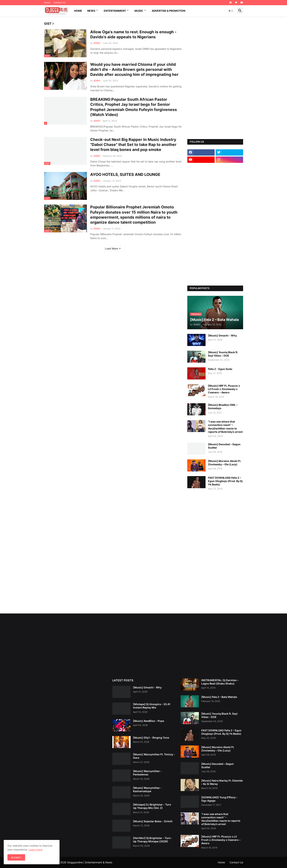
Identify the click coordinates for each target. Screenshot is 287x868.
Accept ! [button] (16, 857)
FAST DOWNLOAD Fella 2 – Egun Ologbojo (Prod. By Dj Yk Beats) (225, 481)
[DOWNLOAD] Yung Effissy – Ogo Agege (219, 799)
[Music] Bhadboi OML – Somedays (223, 406)
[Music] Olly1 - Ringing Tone (151, 738)
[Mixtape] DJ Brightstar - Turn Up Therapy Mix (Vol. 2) (152, 806)
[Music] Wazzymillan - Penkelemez (147, 773)
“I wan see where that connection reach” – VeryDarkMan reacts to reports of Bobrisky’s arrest (225, 427)
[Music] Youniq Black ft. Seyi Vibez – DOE (223, 354)
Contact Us (59, 3)
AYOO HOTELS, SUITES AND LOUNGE (125, 174)
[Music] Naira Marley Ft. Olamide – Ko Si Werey (222, 782)
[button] (231, 11)
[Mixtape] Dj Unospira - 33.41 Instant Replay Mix (152, 706)
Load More (111, 248)
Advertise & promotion (169, 11)
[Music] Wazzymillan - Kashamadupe (147, 789)
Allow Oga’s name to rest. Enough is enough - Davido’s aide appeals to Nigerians (133, 34)
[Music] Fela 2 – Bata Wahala (219, 697)
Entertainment (115, 11)
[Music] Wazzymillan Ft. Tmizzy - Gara (154, 756)
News (91, 11)
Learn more (36, 850)
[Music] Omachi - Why (222, 335)
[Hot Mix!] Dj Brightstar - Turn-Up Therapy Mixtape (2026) (152, 840)
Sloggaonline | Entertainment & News (90, 862)
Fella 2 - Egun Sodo (220, 369)
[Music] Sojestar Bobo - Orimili (153, 821)
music (139, 11)
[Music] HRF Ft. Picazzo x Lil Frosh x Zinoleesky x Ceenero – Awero (224, 389)
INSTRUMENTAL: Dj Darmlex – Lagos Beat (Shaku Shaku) (220, 682)
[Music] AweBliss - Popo (149, 721)
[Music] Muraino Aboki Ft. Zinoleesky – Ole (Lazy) (225, 463)
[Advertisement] (215, 78)
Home (47, 3)
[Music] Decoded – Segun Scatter (224, 446)
